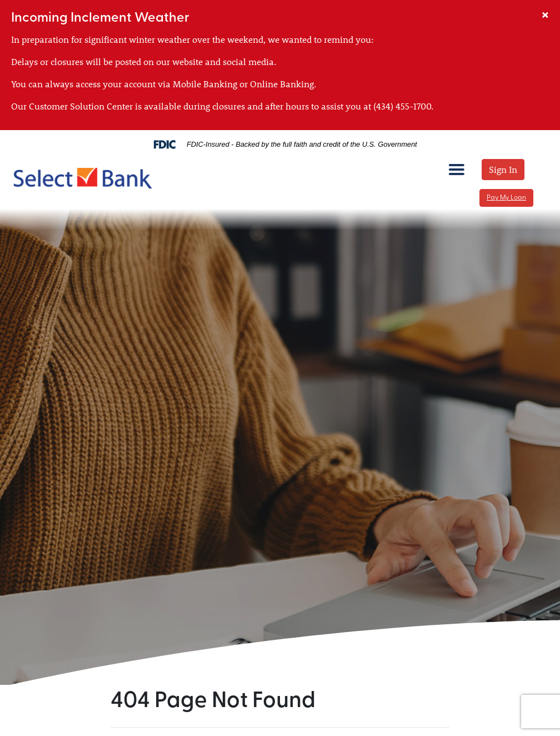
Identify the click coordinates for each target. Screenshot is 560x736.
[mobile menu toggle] (457, 169)
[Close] (545, 13)
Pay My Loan (506, 198)
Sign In (503, 169)
